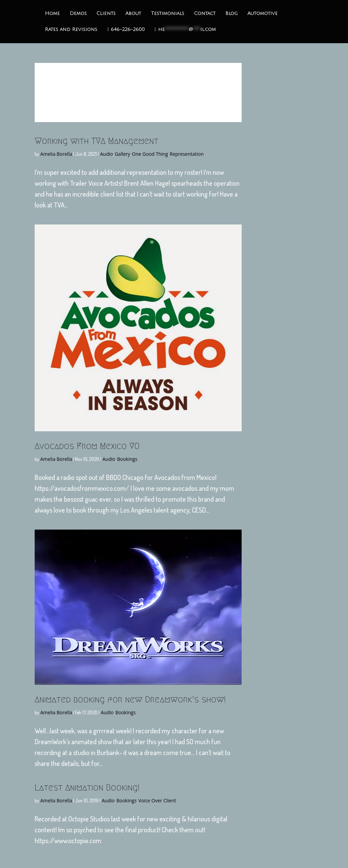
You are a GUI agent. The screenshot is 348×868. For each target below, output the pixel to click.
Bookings (127, 459)
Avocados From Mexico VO (87, 446)
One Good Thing (150, 154)
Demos (78, 14)
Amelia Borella (56, 154)
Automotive (263, 14)
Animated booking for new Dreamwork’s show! (130, 699)
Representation (187, 154)
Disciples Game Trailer (138, 87)
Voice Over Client (157, 800)
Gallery (122, 154)
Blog (231, 14)
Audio (106, 154)
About (133, 14)
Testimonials (168, 14)
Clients (106, 14)
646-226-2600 (126, 30)
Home (52, 14)
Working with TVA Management (97, 141)
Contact (205, 14)
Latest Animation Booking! (87, 787)
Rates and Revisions (71, 30)
